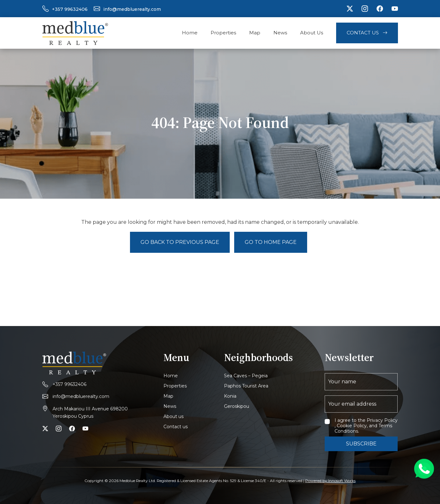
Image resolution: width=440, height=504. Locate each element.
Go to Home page (271, 242)
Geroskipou (237, 406)
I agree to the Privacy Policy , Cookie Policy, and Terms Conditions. (366, 426)
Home (190, 33)
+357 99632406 (70, 9)
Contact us (176, 427)
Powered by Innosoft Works (330, 481)
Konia (230, 396)
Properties (223, 33)
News (280, 33)
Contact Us (367, 33)
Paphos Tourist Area (246, 386)
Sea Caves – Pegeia (246, 376)
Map (255, 33)
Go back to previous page (180, 242)
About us (173, 416)
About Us (312, 33)
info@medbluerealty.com (132, 9)
